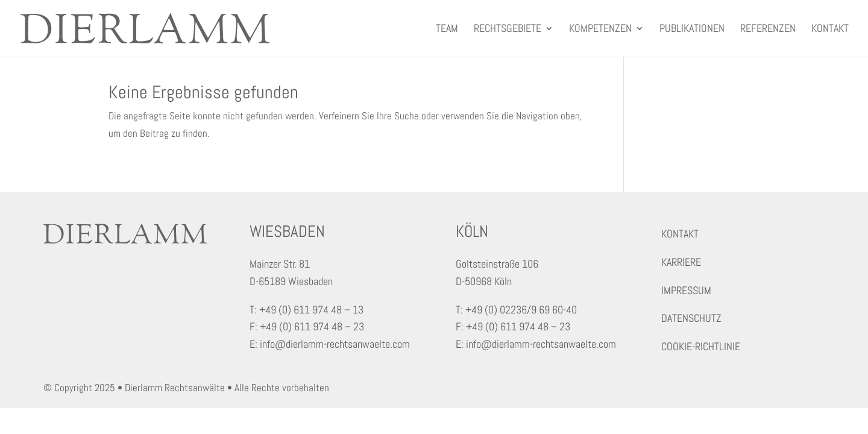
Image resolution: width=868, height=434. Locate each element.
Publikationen (692, 30)
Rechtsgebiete (508, 30)
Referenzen (768, 30)
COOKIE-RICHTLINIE (701, 346)
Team (447, 30)
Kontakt (830, 30)
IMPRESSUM (686, 290)
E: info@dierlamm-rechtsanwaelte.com (330, 344)
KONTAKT (680, 234)
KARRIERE (681, 262)
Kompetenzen (600, 30)
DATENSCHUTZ (691, 318)
